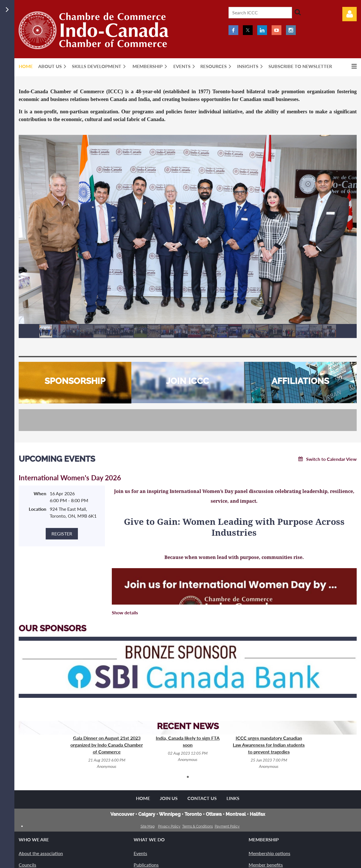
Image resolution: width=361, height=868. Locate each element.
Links (233, 798)
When (40, 493)
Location (38, 509)
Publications (146, 865)
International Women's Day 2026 (70, 478)
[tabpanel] (107, 752)
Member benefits (266, 865)
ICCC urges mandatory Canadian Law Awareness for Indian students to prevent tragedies (269, 745)
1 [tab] (188, 777)
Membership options (269, 853)
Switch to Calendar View (331, 459)
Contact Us (202, 798)
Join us (169, 798)
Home (143, 798)
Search (297, 12)
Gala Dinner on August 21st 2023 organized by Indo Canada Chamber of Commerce (107, 745)
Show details (125, 612)
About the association (41, 853)
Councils (27, 865)
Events (140, 853)
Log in (350, 14)
